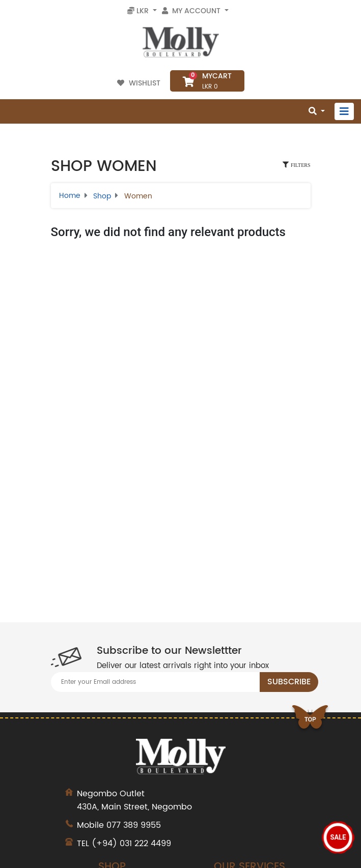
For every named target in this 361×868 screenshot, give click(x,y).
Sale (338, 837)
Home (70, 196)
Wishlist (140, 83)
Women (138, 196)
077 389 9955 (134, 825)
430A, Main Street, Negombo (181, 800)
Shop (102, 196)
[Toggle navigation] (344, 111)
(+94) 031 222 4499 (131, 844)
